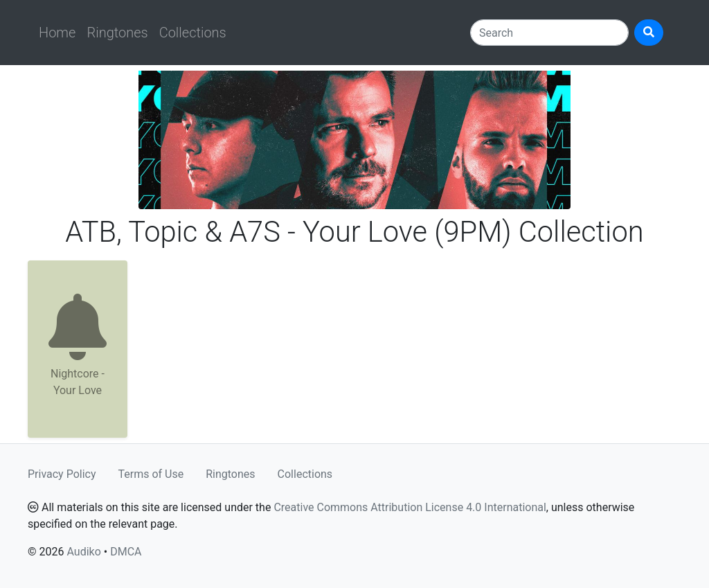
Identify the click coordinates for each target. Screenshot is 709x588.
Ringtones (117, 33)
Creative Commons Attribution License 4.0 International (410, 507)
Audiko (83, 552)
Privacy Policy (62, 474)
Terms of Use (151, 474)
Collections (193, 33)
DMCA (126, 552)
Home (57, 33)
